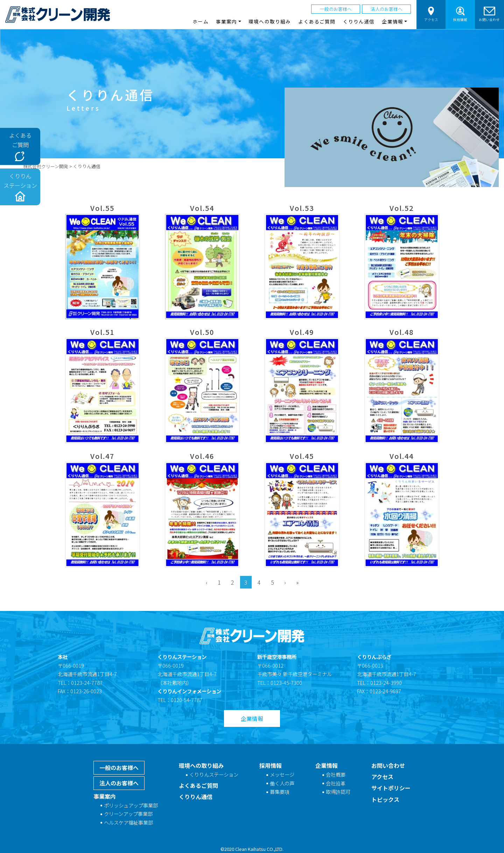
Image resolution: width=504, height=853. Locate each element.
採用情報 (271, 765)
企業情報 (252, 718)
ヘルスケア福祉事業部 (128, 822)
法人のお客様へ (387, 9)
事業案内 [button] (226, 21)
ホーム (200, 21)
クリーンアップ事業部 (128, 814)
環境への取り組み (270, 21)
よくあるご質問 (317, 21)
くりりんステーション (214, 774)
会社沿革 (336, 783)
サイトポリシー (391, 788)
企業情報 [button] (392, 21)
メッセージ (282, 774)
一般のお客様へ (336, 9)
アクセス (431, 14)
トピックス (385, 799)
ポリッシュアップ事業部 (131, 805)
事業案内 (105, 796)
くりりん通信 (359, 21)
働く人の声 (282, 783)
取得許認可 (338, 792)
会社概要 (336, 774)
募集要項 (280, 792)
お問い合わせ (489, 14)
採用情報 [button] (460, 14)
